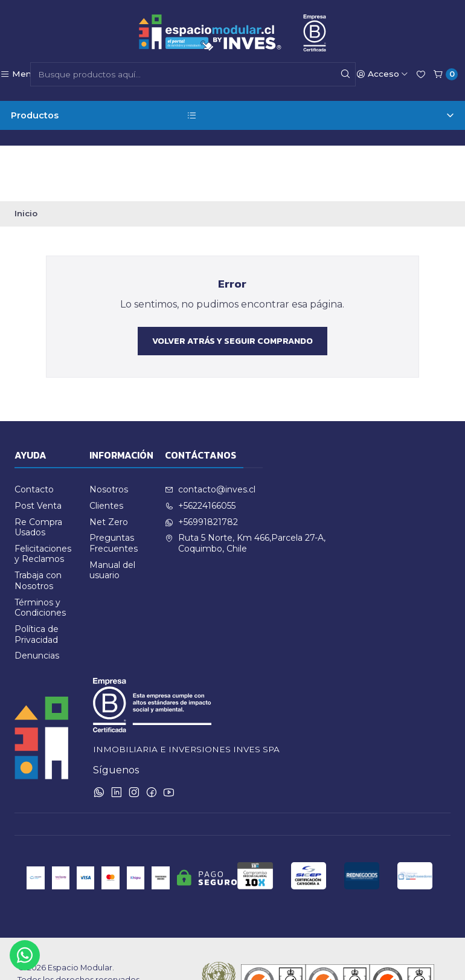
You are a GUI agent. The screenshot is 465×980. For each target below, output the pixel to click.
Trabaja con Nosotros (38, 526)
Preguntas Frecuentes (114, 489)
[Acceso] (382, 74)
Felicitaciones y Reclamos (43, 500)
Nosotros (109, 435)
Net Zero (109, 468)
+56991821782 (201, 468)
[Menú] (18, 74)
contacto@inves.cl (210, 435)
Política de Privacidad (37, 580)
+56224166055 (200, 451)
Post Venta (38, 451)
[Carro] (445, 74)
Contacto (34, 435)
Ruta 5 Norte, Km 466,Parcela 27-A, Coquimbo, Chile (245, 489)
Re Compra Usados (38, 473)
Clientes (106, 451)
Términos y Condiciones (40, 553)
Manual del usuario (112, 516)
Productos (232, 116)
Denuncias (37, 601)
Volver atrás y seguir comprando (232, 286)
